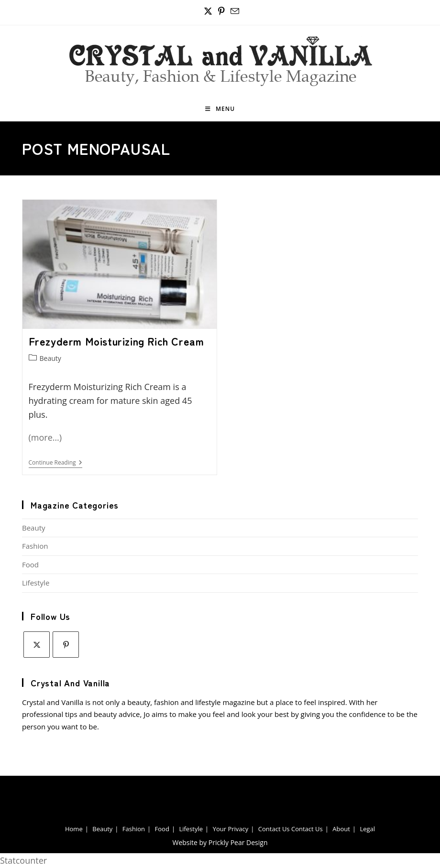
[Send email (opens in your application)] (233, 11)
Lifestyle (36, 583)
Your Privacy (231, 829)
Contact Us (274, 829)
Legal (367, 829)
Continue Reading (55, 463)
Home (74, 829)
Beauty (50, 358)
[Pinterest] (66, 645)
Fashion (35, 546)
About (341, 829)
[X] (37, 645)
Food (30, 564)
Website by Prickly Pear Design (220, 842)
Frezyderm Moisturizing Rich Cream (116, 341)
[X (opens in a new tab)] (208, 11)
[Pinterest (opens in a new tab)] (221, 11)
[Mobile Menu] (220, 109)
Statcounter (23, 860)
